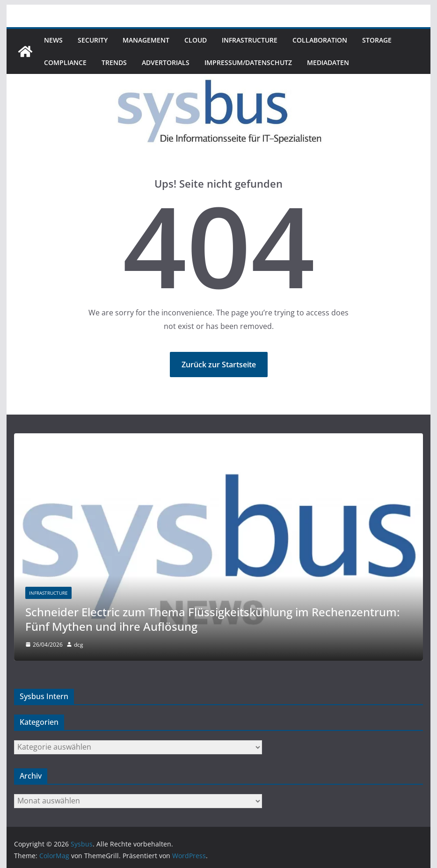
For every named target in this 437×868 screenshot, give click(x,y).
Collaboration (320, 40)
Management (146, 40)
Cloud (196, 40)
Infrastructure (250, 40)
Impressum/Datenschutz (248, 62)
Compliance (65, 62)
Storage (377, 40)
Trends (114, 62)
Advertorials (166, 62)
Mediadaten (328, 62)
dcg (79, 645)
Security (93, 40)
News (53, 40)
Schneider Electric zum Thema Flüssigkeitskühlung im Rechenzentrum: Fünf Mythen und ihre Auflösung (212, 619)
